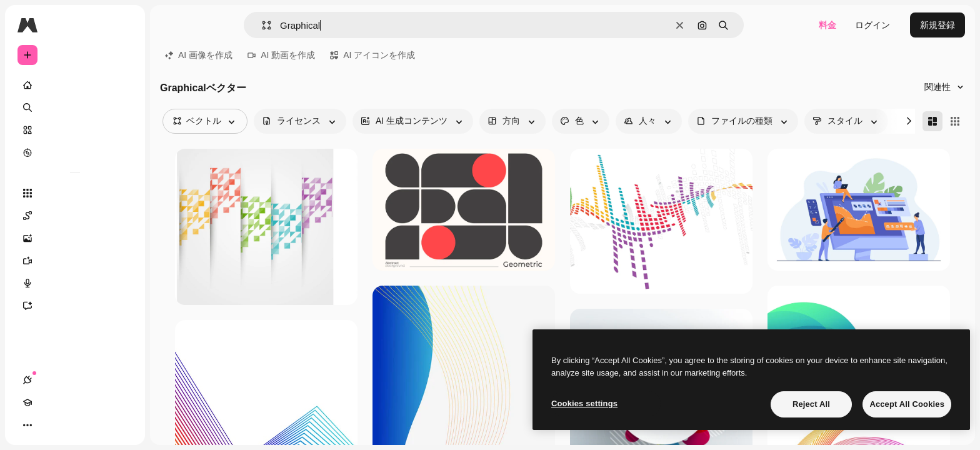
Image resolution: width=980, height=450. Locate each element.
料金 (827, 25)
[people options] (649, 121)
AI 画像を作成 (199, 55)
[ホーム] (75, 85)
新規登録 (937, 25)
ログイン (872, 25)
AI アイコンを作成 (372, 55)
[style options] (846, 121)
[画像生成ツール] (75, 238)
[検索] (75, 107)
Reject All (811, 404)
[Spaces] (75, 216)
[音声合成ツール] (75, 283)
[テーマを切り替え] (72, 425)
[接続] (27, 425)
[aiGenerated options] (413, 121)
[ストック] (75, 130)
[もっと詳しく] (75, 152)
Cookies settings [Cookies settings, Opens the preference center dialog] (584, 403)
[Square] (955, 121)
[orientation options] (512, 121)
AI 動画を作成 (281, 55)
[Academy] (50, 425)
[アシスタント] (75, 306)
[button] (262, 25)
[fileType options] (743, 121)
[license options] (300, 121)
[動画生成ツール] (75, 261)
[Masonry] (932, 121)
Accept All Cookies (907, 404)
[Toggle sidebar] (122, 25)
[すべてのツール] (75, 193)
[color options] (581, 121)
